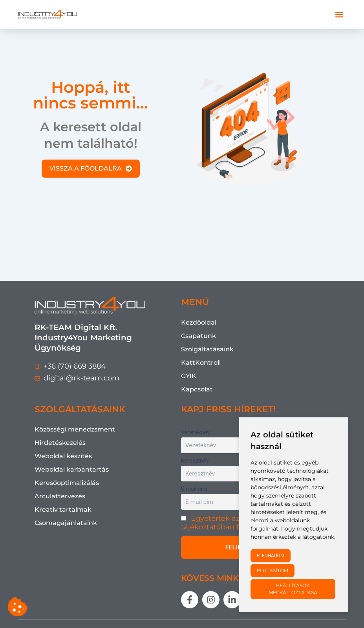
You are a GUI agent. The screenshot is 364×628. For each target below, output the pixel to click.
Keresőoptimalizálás (67, 483)
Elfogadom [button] (271, 556)
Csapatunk (198, 336)
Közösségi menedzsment (75, 429)
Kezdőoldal (199, 322)
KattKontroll (201, 363)
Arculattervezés (60, 496)
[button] (339, 14)
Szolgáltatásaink (207, 349)
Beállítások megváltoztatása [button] (293, 589)
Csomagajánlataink (66, 523)
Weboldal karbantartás (72, 469)
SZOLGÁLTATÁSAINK (80, 409)
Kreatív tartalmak (63, 510)
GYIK (189, 376)
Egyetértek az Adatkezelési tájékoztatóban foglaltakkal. (234, 523)
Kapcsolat (197, 389)
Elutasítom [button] (273, 570)
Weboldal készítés (63, 456)
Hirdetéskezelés (60, 443)
